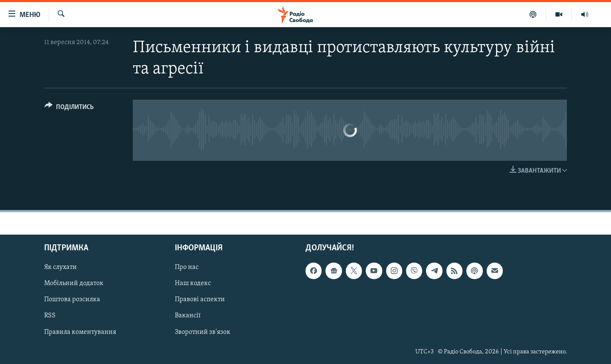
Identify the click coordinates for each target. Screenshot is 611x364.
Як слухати (60, 267)
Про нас (187, 267)
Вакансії (188, 316)
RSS (50, 316)
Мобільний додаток (74, 283)
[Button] (69, 108)
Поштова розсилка (72, 300)
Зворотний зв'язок (203, 332)
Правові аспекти (200, 300)
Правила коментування (80, 332)
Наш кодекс (193, 283)
